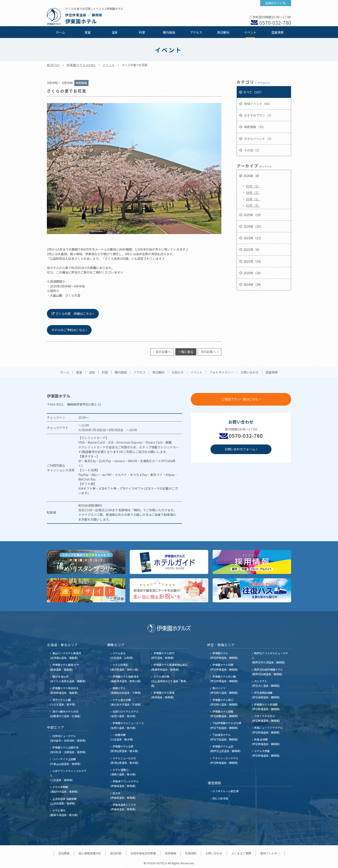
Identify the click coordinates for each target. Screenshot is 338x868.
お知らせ (178, 372)
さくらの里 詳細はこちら (74, 313)
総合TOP (53, 65)
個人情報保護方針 (90, 853)
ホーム (60, 32)
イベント (250, 32)
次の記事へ (209, 352)
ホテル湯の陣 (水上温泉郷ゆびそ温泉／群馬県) (169, 681)
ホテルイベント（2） (258, 139)
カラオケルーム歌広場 (225, 791)
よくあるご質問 (241, 853)
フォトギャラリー (222, 372)
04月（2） (253, 193)
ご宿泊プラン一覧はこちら (240, 399)
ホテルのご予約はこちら (68, 330)
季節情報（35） (255, 127)
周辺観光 (223, 32)
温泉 (115, 32)
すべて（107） (253, 92)
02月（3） (253, 205)
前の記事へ (163, 352)
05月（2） (253, 186)
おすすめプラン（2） (258, 115)
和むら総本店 (220, 798)
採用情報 (171, 853)
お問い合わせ (250, 372)
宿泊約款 (116, 853)
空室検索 (278, 32)
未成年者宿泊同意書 (143, 853)
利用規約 (191, 853)
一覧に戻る (186, 352)
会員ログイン (274, 3)
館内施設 (169, 32)
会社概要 (64, 853)
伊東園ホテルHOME (81, 65)
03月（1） (253, 199)
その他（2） (252, 150)
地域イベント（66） (258, 104)
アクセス (196, 32)
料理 (142, 32)
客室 (88, 32)
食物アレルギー (270, 853)
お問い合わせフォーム (240, 449)
